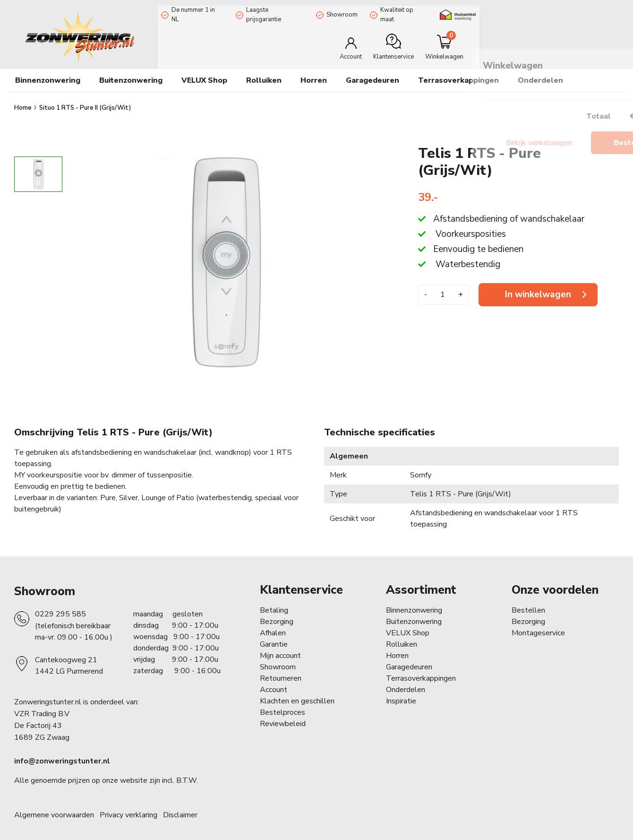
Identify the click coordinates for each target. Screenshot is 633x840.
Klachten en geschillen (297, 694)
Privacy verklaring (128, 808)
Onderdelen (406, 683)
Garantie (274, 637)
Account (274, 683)
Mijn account (280, 649)
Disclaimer (180, 808)
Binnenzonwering (414, 603)
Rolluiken (402, 637)
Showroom (342, 11)
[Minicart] (587, 39)
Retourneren (281, 671)
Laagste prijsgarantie (274, 11)
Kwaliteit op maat (405, 11)
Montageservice (538, 626)
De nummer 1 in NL (194, 11)
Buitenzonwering (414, 615)
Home (24, 101)
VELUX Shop (408, 626)
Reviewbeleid (283, 717)
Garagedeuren (372, 73)
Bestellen (528, 603)
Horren (314, 73)
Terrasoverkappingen (458, 73)
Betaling (274, 603)
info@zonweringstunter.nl (62, 754)
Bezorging (277, 615)
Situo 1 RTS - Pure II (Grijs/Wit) (85, 101)
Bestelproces (282, 705)
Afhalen (273, 626)
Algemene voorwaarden (54, 808)
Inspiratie (401, 694)
